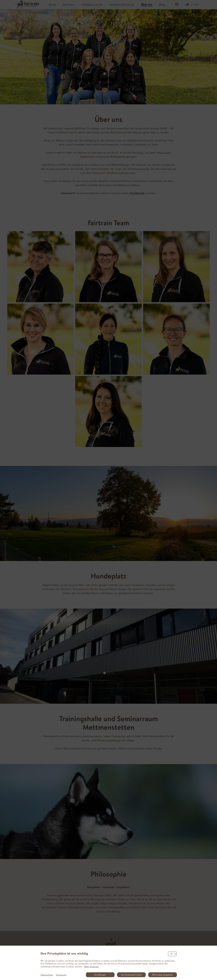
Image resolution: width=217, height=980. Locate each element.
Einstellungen (100, 975)
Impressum (61, 975)
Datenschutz (47, 975)
